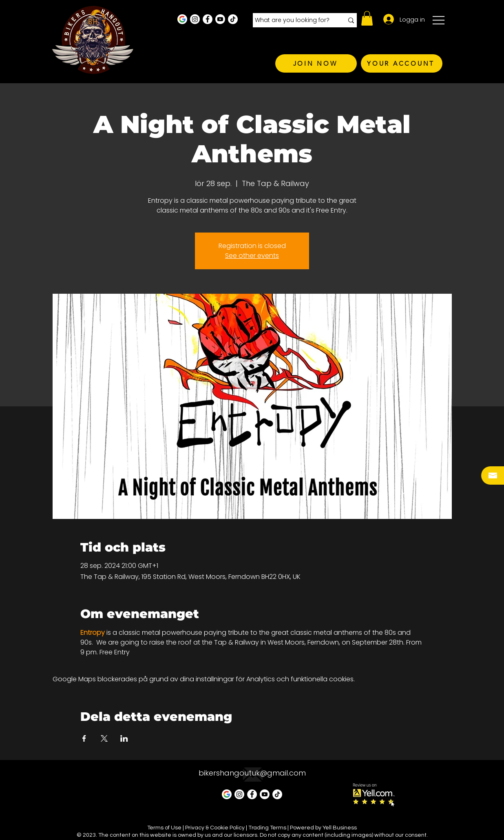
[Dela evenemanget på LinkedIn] (124, 738)
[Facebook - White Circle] (208, 19)
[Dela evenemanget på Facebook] (84, 738)
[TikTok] (233, 19)
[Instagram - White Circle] (195, 19)
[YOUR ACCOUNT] (402, 63)
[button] (367, 18)
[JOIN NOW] (316, 63)
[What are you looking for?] (293, 20)
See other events (252, 256)
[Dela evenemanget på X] (104, 738)
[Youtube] (220, 19)
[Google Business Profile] (182, 19)
